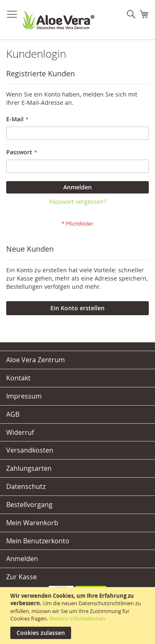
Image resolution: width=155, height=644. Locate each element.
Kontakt (18, 378)
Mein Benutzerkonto (38, 541)
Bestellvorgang (29, 505)
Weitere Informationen (77, 618)
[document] (79, 616)
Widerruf (20, 432)
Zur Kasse (21, 577)
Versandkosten (30, 450)
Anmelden (22, 559)
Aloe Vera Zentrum (36, 360)
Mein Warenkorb (32, 523)
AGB (13, 414)
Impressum (24, 396)
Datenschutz (26, 486)
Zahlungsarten (29, 468)
